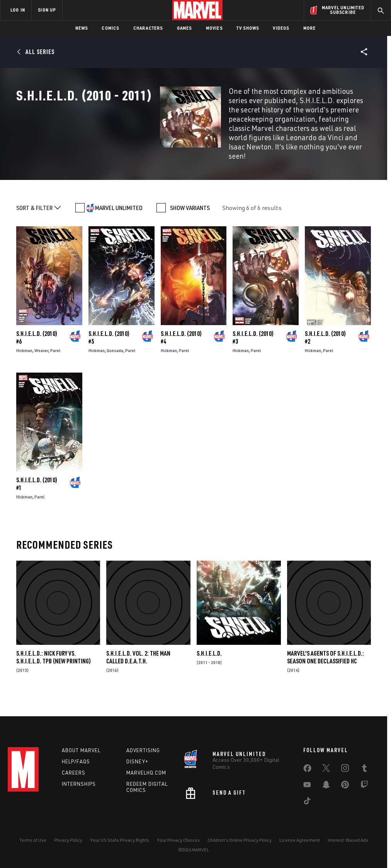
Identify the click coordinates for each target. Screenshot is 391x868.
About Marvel (81, 762)
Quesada (115, 381)
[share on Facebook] (307, 782)
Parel (55, 381)
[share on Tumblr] (364, 781)
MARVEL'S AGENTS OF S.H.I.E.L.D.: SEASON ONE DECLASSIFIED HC (326, 687)
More (310, 28)
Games (184, 28)
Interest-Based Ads (348, 852)
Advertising (143, 762)
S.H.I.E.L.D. (209, 683)
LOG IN (18, 10)
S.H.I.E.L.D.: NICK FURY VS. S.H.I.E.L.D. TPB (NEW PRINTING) (54, 687)
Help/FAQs (76, 773)
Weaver (41, 381)
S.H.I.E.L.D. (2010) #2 (325, 368)
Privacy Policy (68, 852)
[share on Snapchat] (326, 798)
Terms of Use (33, 852)
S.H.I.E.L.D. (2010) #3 (253, 368)
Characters (148, 28)
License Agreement (300, 852)
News (82, 28)
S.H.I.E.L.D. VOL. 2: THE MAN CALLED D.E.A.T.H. (138, 687)
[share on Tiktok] (307, 814)
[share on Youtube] (307, 798)
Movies (214, 28)
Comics (110, 28)
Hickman (24, 381)
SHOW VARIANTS (190, 238)
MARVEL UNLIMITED (119, 238)
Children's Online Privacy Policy (240, 852)
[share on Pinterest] (345, 798)
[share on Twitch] (364, 798)
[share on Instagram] (345, 781)
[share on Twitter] (326, 781)
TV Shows (248, 28)
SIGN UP (47, 10)
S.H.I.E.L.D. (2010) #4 (181, 368)
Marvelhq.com (146, 784)
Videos (281, 28)
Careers (74, 784)
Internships (79, 795)
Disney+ (137, 773)
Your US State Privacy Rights (120, 852)
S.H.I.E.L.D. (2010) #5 (109, 368)
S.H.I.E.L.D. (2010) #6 (37, 368)
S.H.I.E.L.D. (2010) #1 (37, 514)
